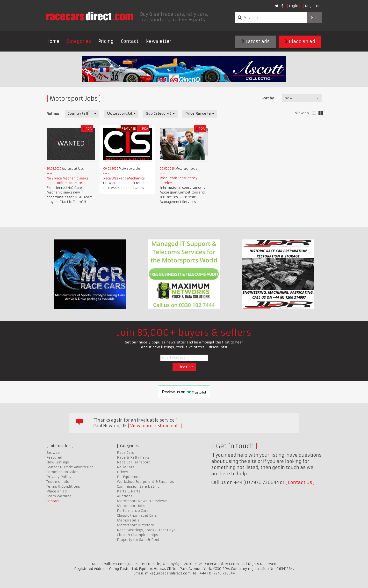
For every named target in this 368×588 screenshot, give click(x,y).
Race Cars (126, 453)
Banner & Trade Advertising (70, 467)
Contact (130, 41)
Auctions (125, 496)
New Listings (58, 462)
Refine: (53, 114)
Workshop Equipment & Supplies (145, 482)
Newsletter (158, 41)
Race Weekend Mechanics (124, 178)
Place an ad (300, 41)
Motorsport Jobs (131, 506)
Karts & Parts (129, 491)
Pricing (106, 41)
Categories (79, 41)
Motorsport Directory (135, 525)
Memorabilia (128, 520)
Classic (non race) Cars (137, 515)
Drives (123, 472)
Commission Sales (62, 472)
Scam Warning (59, 496)
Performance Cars (133, 511)
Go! (314, 18)
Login (294, 6)
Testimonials (58, 482)
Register (312, 6)
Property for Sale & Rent (138, 540)
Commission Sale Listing (138, 486)
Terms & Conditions (63, 486)
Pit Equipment (129, 477)
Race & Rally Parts (133, 457)
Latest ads (256, 41)
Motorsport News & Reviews (142, 501)
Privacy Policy (59, 477)
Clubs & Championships (137, 535)
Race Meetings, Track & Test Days (146, 530)
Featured (54, 457)
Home (53, 41)
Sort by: (268, 98)
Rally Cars (126, 467)
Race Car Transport (133, 462)
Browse (53, 453)
